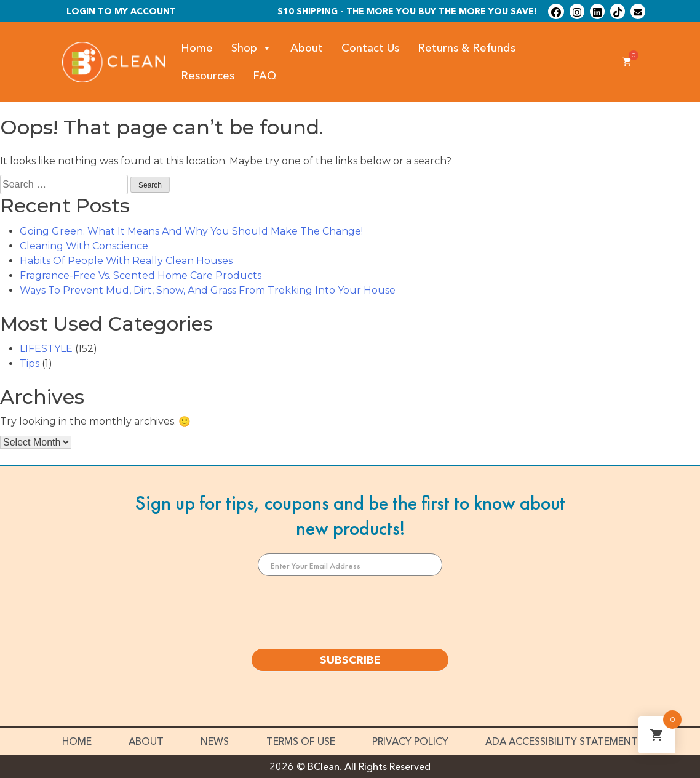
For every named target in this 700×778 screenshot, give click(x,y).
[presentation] (350, 612)
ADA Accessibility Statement (562, 741)
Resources (208, 76)
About (307, 48)
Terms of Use (301, 741)
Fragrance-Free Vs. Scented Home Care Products (141, 275)
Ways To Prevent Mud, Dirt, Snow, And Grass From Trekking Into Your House (208, 290)
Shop (252, 48)
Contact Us (370, 48)
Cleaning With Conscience (84, 246)
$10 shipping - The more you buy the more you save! (407, 11)
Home (197, 48)
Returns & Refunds (467, 48)
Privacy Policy (410, 741)
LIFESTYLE (46, 349)
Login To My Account (121, 11)
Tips (30, 363)
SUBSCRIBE (350, 660)
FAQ (265, 76)
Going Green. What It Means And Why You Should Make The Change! (191, 231)
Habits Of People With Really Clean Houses (126, 261)
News (215, 741)
